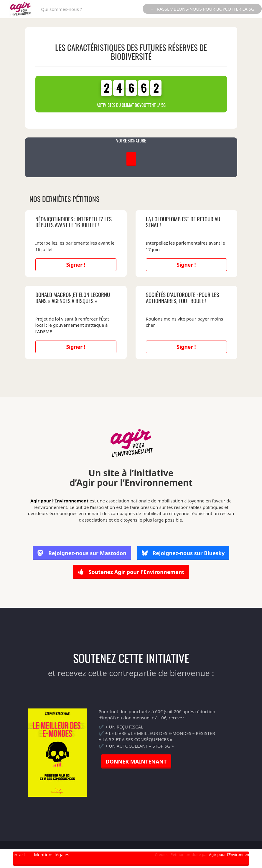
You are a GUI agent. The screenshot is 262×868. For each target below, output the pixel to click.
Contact (17, 854)
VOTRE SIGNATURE (131, 141)
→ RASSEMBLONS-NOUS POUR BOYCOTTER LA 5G (202, 9)
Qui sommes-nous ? (61, 9)
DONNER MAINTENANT (136, 761)
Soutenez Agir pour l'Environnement (131, 572)
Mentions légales (52, 854)
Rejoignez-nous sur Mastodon (82, 554)
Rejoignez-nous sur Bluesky (183, 554)
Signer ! (76, 265)
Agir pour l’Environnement (59, 501)
